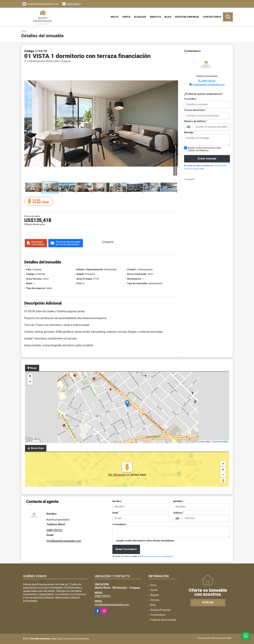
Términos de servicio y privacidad (157, 556)
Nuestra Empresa (187, 17)
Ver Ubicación (117, 475)
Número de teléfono (196, 121)
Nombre (118, 501)
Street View (39, 201)
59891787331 (74, 4)
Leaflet (201, 442)
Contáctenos (212, 17)
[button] (175, 69)
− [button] (30, 382)
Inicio (115, 17)
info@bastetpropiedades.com (208, 84)
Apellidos (179, 501)
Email (116, 513)
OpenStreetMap (221, 442)
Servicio (155, 17)
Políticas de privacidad (163, 620)
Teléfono (178, 513)
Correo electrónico (195, 110)
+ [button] (30, 376)
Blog (168, 17)
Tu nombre (191, 99)
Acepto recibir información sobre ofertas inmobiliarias (145, 541)
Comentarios (119, 524)
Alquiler (140, 17)
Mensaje (189, 132)
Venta (126, 17)
